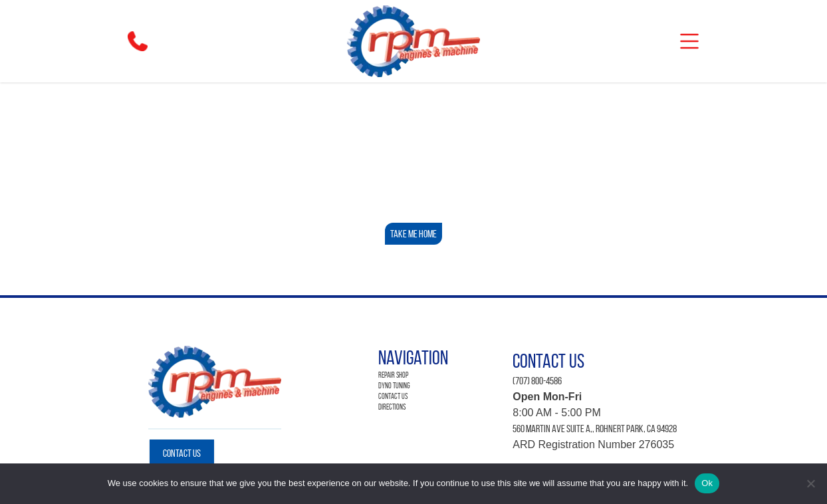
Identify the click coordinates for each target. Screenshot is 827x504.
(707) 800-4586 (537, 381)
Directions (392, 407)
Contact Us (182, 453)
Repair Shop (393, 375)
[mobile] (689, 41)
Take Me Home (413, 234)
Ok (707, 483)
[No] (810, 483)
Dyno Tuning (394, 385)
